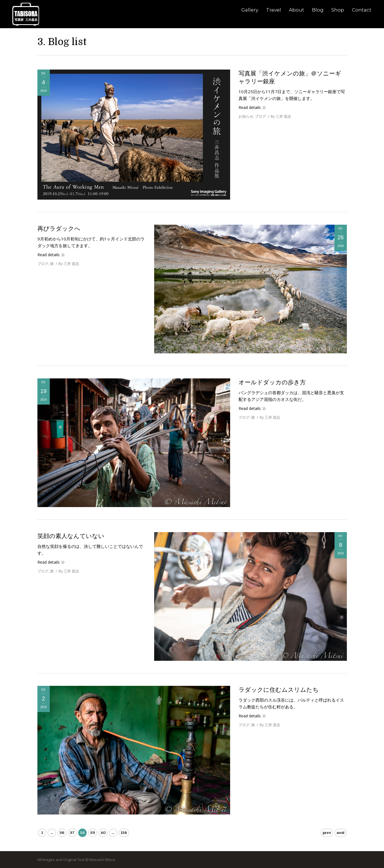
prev (327, 833)
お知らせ (246, 116)
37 (72, 833)
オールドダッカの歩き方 (272, 382)
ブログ (260, 116)
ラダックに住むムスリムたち (279, 690)
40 (103, 833)
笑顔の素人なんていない (71, 536)
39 (92, 833)
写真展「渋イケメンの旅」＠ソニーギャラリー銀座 (290, 77)
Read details (250, 107)
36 (62, 833)
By (281, 116)
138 (124, 833)
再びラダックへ (59, 229)
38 (82, 833)
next (341, 833)
